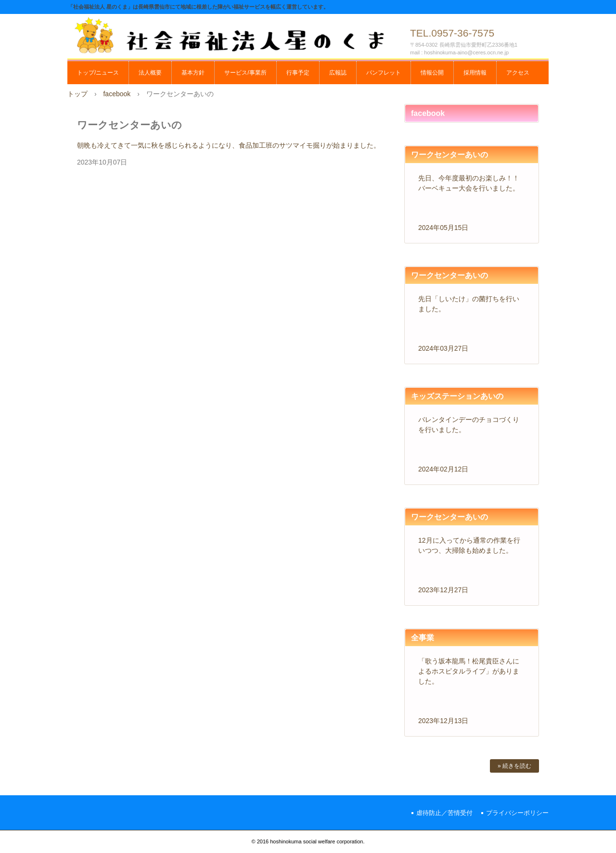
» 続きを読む (514, 766)
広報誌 (338, 73)
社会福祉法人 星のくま (236, 35)
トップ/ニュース (98, 73)
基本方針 (193, 73)
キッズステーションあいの (457, 396)
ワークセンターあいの (449, 155)
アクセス (518, 73)
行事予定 (298, 73)
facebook (117, 94)
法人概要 (150, 73)
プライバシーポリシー (517, 813)
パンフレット (384, 73)
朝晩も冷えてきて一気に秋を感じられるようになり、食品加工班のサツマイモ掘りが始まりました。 (229, 145)
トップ (77, 94)
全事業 (423, 638)
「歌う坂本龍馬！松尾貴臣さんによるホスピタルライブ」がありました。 (469, 671)
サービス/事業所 (245, 73)
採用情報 (475, 73)
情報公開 (432, 73)
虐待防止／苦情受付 (444, 813)
